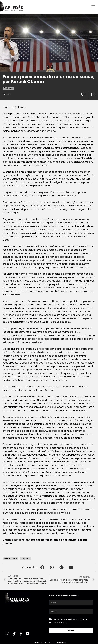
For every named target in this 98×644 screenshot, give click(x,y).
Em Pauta (8, 88)
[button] (42, 567)
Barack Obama (10, 558)
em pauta (25, 558)
